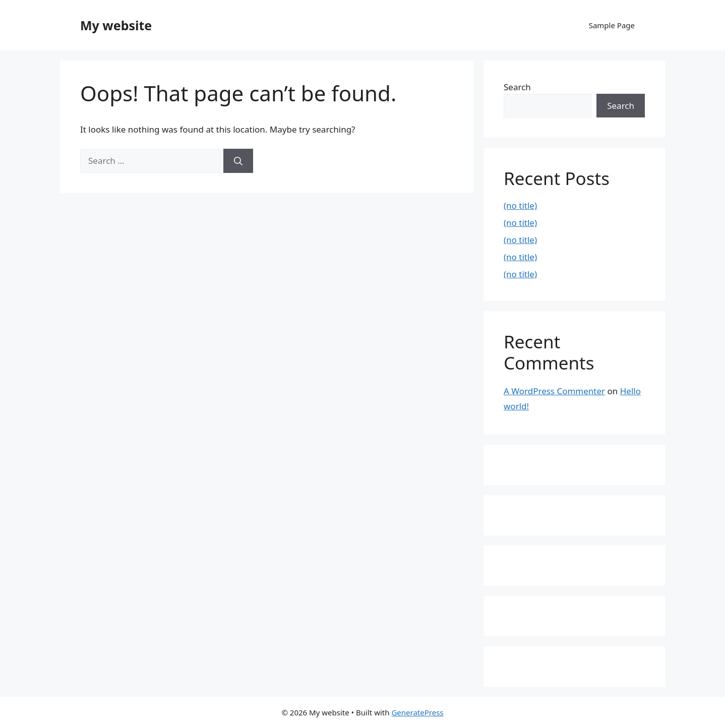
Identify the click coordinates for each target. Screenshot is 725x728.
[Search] (238, 161)
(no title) (520, 205)
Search (517, 87)
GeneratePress (417, 712)
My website (116, 25)
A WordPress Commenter (554, 391)
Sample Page (612, 25)
